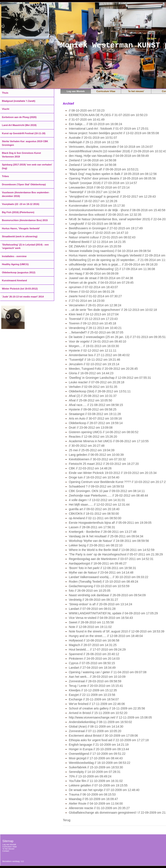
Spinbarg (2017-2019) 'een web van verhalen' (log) (27, 166)
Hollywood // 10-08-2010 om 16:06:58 (94, 640)
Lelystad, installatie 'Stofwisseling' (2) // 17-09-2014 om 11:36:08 (112, 269)
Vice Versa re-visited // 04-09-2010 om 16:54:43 (101, 618)
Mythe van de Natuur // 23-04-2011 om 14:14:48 (101, 572)
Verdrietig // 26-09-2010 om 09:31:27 (93, 600)
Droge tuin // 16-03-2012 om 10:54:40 (94, 477)
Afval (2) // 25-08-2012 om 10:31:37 (93, 396)
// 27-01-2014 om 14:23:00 (87, 301)
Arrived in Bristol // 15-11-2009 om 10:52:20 (98, 713)
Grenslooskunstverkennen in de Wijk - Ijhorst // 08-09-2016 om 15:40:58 (117, 210)
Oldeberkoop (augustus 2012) (19, 272)
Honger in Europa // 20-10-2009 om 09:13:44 (99, 749)
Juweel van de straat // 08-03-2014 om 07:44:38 (101, 278)
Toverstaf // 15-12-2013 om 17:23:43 (93, 319)
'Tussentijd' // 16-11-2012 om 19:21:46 (95, 360)
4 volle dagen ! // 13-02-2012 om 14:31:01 (97, 500)
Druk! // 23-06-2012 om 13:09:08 (91, 428)
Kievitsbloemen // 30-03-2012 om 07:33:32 (97, 459)
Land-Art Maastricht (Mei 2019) (19, 125)
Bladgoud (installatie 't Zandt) (19, 101)
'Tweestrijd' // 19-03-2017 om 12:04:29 (94, 192)
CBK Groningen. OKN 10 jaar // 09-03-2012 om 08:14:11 (107, 491)
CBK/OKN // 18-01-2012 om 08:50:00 (94, 514)
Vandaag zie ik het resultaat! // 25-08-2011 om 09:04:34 (106, 536)
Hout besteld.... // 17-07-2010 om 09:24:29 (97, 649)
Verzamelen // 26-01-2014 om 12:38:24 (95, 305)
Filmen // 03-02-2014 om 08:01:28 (92, 292)
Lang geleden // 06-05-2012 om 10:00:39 (96, 455)
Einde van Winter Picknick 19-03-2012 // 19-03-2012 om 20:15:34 (113, 473)
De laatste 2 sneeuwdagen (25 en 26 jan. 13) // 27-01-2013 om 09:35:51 (117, 337)
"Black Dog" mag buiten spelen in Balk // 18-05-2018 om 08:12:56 (113, 174)
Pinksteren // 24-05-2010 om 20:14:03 (94, 659)
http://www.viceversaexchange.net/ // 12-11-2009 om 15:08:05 (110, 717)
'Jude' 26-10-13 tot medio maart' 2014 (23, 297)
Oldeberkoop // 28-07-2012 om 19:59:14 (96, 423)
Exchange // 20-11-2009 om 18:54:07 (94, 699)
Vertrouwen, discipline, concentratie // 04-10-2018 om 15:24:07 (111, 147)
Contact (6, 851)
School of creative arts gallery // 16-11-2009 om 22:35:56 (107, 708)
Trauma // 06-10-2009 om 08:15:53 (92, 794)
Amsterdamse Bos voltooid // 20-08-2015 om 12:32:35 (105, 215)
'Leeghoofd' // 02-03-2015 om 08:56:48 (95, 224)
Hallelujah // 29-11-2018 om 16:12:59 (94, 142)
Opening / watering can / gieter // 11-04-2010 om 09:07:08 (108, 672)
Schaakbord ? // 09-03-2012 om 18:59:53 (96, 486)
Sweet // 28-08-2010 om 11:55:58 (91, 622)
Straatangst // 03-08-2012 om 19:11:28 (95, 414)
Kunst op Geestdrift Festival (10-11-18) (24, 133)
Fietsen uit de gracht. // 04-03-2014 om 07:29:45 (101, 283)
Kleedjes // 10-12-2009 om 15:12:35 (93, 690)
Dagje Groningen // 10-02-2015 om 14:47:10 (99, 233)
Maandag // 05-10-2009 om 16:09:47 (93, 799)
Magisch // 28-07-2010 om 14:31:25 (93, 645)
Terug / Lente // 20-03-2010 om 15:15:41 (96, 686)
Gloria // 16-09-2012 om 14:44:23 (91, 373)
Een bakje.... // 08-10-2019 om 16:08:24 (96, 124)
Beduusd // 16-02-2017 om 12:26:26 (93, 201)
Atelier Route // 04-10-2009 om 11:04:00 (96, 804)
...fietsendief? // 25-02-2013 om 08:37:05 (96, 332)
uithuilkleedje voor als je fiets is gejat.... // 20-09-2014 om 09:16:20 (113, 264)
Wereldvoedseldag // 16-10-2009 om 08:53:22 (100, 763)
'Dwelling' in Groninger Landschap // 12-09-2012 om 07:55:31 (110, 378)
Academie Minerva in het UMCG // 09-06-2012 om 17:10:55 (109, 441)
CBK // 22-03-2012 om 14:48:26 (90, 468)
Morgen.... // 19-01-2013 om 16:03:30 (94, 346)
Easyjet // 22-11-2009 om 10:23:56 (92, 695)
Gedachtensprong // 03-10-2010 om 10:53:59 (99, 586)
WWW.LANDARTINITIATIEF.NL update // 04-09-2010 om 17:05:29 (113, 613)
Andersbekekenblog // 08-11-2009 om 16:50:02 (100, 722)
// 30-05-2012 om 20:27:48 (87, 446)
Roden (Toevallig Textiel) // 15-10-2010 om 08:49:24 (104, 582)
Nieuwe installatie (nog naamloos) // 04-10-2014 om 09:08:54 (110, 251)
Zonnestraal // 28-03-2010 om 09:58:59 (95, 681)
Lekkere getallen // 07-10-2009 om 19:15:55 (98, 785)
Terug (67, 820)
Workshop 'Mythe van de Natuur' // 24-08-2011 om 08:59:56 (109, 541)
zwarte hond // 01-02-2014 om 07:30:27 (95, 296)
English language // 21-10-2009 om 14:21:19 (99, 745)
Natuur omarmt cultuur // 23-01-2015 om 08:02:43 (102, 237)
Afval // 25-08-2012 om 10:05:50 (90, 400)
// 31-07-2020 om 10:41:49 (87, 120)
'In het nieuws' (136, 91)
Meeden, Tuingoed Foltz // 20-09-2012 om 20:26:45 (103, 369)
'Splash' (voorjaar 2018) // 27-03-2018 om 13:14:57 (103, 183)
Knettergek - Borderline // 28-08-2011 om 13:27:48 (103, 532)
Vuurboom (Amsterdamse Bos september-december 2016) (26, 194)
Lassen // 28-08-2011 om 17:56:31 (92, 527)
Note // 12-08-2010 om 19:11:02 (90, 627)
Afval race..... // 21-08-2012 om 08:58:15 (96, 405)
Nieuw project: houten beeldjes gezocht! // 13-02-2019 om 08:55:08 (114, 133)
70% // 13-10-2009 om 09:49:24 (90, 776)
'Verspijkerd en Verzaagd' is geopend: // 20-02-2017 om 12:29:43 (112, 197)
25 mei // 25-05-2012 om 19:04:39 (92, 450)
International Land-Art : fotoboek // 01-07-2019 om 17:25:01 (109, 129)
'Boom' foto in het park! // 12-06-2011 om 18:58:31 (102, 568)
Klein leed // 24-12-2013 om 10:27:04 (94, 314)
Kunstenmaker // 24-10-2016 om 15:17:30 (97, 206)
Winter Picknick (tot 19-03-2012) (20, 289)
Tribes (5, 176)
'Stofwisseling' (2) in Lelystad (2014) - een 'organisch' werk (25, 246)
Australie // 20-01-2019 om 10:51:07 (93, 138)
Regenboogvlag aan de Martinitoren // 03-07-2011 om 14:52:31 (111, 559)
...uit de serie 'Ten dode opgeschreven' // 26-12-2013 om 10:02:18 (113, 310)
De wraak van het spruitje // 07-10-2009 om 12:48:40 (104, 790)
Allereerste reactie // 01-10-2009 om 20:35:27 (99, 808)
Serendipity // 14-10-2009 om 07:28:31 (95, 772)
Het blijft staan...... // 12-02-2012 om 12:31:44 (99, 505)
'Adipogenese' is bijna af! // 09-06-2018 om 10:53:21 (104, 169)
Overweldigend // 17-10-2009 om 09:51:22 (97, 754)
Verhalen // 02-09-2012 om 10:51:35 (93, 387)
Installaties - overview (14, 256)
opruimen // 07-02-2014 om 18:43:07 (93, 287)
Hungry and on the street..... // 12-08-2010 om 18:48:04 (106, 636)
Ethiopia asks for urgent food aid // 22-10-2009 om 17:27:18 (109, 740)
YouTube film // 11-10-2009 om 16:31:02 (96, 781)
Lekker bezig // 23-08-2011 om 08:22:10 (96, 545)
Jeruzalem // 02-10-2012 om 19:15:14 (94, 364)
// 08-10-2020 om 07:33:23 (87, 110)
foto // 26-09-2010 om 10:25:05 (90, 591)
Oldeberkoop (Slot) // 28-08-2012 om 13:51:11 (100, 391)
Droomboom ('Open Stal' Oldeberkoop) (24, 184)
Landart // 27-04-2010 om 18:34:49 (92, 668)
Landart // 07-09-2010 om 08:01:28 (92, 609)
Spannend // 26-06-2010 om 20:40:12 (94, 654)
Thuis (5, 93)
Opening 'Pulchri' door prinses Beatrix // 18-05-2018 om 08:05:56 (112, 178)
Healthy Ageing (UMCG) (15, 264)
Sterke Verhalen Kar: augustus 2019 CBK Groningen (25, 143)
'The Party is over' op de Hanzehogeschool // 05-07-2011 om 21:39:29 (116, 554)
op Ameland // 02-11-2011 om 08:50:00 (95, 518)
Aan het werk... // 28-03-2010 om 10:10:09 (97, 677)
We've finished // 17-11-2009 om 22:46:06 (97, 704)
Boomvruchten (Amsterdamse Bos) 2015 (25, 220)
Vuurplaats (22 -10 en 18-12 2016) (21, 204)
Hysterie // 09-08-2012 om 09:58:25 (93, 409)
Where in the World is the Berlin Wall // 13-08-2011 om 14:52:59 (112, 550)
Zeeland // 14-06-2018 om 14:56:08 (93, 160)
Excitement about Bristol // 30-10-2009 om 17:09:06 (103, 736)
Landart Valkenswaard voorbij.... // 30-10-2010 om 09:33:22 (109, 577)
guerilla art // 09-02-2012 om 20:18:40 (94, 509)
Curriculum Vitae (106, 91)
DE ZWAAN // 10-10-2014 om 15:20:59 (95, 246)
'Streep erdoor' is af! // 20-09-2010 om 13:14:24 (100, 604)
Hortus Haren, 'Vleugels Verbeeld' (21, 228)
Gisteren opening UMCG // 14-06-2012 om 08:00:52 (104, 432)
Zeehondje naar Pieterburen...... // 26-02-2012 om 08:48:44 (108, 495)
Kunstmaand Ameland (14, 280)
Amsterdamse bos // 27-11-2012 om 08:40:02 (99, 355)
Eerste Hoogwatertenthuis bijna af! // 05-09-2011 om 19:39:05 (110, 523)
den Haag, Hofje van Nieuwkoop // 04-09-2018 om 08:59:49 (109, 156)
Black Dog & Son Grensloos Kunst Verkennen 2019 (21, 155)
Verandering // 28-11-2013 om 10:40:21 (95, 328)
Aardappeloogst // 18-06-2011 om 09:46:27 (98, 563)
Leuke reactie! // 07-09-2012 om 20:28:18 (97, 382)
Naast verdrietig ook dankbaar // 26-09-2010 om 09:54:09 (107, 595)
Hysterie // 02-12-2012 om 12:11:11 (93, 351)
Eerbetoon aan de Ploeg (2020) (19, 117)
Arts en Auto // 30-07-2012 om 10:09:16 (95, 418)
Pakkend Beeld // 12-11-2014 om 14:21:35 (97, 242)
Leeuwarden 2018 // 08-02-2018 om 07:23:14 (99, 187)
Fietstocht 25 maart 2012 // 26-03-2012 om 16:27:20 (104, 464)
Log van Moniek (76, 91)
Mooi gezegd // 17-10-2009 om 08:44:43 (96, 758)
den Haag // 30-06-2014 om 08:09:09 (94, 274)
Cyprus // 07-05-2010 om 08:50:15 (92, 663)
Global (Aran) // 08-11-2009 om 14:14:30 (96, 726)
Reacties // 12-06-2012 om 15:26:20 (93, 437)
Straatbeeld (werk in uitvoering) (20, 236)
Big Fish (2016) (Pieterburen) (18, 212)
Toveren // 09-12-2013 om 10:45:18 (92, 323)
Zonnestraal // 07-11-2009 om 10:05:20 (95, 731)
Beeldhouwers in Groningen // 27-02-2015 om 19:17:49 (106, 228)
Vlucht (6, 109)
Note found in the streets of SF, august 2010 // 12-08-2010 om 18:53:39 (117, 631)
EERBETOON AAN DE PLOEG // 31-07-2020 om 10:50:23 (108, 115)
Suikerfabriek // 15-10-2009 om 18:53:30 (96, 767)
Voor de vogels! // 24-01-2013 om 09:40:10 (97, 341)
